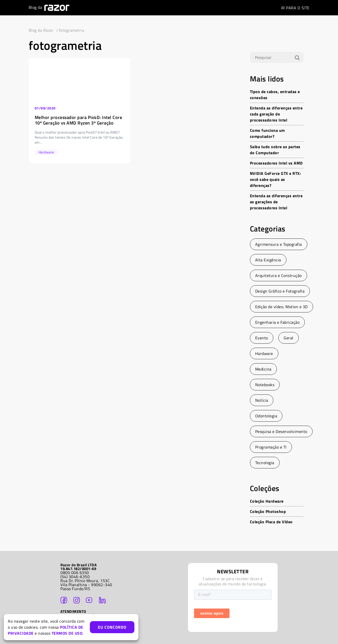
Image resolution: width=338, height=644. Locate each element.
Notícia (262, 400)
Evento (262, 338)
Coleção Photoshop (268, 511)
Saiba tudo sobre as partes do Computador (275, 150)
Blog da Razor (41, 30)
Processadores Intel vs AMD (276, 163)
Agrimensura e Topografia (279, 244)
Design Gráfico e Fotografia (280, 291)
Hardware (264, 353)
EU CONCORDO (112, 627)
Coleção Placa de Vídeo (271, 522)
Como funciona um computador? (267, 133)
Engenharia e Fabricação (277, 322)
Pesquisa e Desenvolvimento (281, 431)
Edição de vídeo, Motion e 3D (281, 307)
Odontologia (266, 416)
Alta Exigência (268, 260)
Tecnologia (265, 463)
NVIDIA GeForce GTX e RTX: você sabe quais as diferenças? (275, 179)
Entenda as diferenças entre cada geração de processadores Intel (276, 114)
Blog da (49, 8)
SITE (295, 8)
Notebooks (265, 385)
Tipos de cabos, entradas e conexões (275, 95)
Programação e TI (271, 447)
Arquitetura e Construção (278, 275)
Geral (289, 338)
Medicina (263, 369)
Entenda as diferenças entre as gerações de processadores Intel (276, 202)
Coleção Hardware (267, 501)
